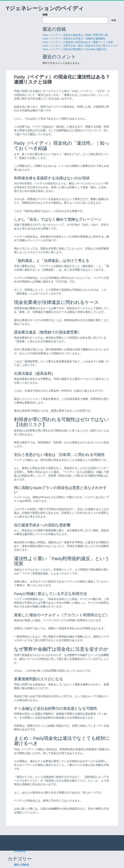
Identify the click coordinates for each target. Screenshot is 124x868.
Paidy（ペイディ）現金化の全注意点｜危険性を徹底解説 (74, 38)
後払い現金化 (21, 865)
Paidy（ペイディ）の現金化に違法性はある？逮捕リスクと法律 (78, 42)
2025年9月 (20, 851)
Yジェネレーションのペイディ (45, 8)
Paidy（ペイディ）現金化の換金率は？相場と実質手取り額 (75, 35)
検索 (45, 15)
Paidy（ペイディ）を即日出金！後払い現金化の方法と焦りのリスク (80, 46)
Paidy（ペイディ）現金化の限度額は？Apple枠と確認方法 (74, 49)
